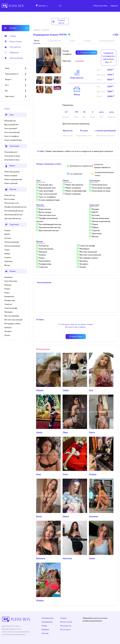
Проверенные (47, 622)
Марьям (40, 390)
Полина (93, 474)
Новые (44, 626)
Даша (65, 432)
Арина (39, 432)
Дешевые (45, 630)
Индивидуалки (48, 618)
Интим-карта (65, 630)
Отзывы (87, 41)
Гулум (65, 474)
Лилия (92, 558)
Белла (39, 516)
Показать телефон (86, 53)
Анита (92, 432)
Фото (37, 41)
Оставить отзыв (76, 336)
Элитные (45, 633)
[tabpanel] (49, 60)
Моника (40, 600)
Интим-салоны (66, 622)
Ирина (66, 516)
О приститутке (54, 41)
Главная (37, 30)
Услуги (72, 41)
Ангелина (93, 516)
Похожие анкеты (107, 41)
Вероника (41, 558)
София (66, 390)
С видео (63, 618)
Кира (38, 474)
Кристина (67, 558)
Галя (91, 390)
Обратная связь (100, 6)
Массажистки (66, 626)
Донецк (42, 6)
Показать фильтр (59, 22)
